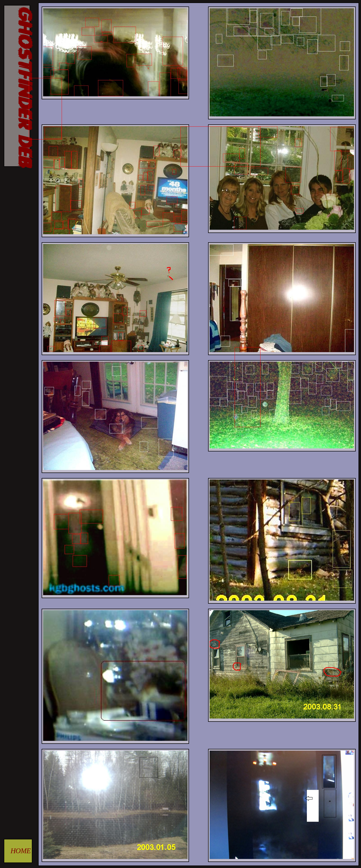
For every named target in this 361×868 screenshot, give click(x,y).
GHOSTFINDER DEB (23, 86)
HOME (21, 851)
